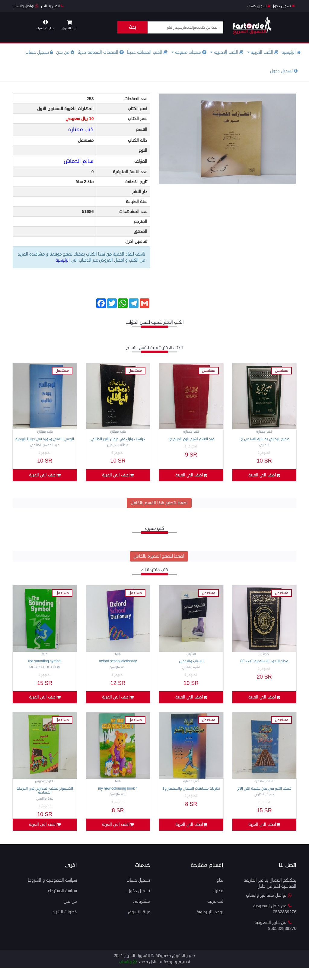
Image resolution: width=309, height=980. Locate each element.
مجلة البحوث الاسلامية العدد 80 (264, 665)
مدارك (218, 903)
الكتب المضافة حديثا (147, 52)
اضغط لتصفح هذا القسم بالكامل (159, 507)
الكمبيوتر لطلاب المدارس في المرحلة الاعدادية (45, 799)
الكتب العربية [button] (263, 52)
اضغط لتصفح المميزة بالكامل (159, 560)
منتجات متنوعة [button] (189, 52)
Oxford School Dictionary (118, 665)
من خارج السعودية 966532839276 (275, 938)
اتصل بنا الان (52, 6)
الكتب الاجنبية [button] (227, 52)
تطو (220, 892)
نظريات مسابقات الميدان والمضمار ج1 (191, 797)
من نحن (65, 52)
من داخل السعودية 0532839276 (275, 921)
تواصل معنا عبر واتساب (269, 907)
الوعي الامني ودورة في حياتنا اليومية (45, 439)
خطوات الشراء (65, 924)
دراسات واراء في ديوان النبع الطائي (118, 439)
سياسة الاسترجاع (62, 903)
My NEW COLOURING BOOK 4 (118, 797)
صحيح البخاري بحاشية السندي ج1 (264, 439)
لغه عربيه (215, 913)
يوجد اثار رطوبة (210, 924)
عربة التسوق (139, 924)
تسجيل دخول (283, 6)
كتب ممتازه (81, 129)
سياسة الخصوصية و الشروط (53, 892)
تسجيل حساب (258, 6)
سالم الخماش (79, 161)
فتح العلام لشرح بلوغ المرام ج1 (191, 439)
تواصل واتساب (25, 6)
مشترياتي (142, 913)
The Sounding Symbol (45, 665)
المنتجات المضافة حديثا (101, 52)
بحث (132, 27)
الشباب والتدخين (191, 665)
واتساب (128, 974)
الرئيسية (291, 52)
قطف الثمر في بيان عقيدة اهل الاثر (264, 797)
